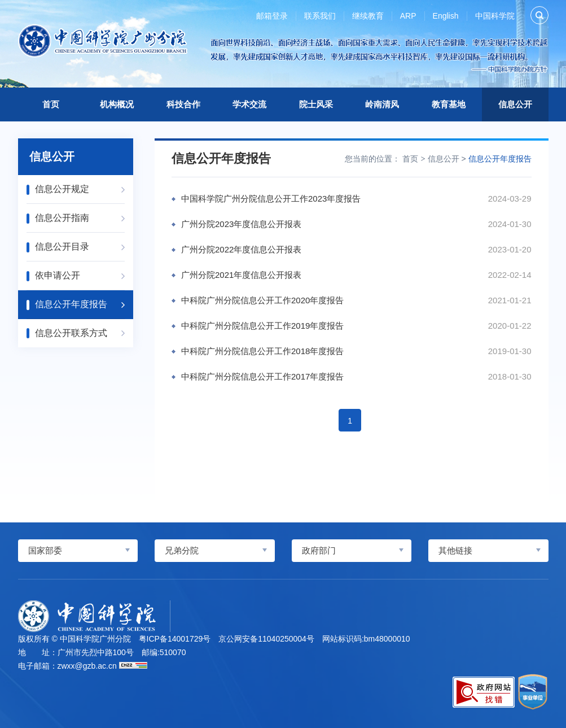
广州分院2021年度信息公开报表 (241, 275)
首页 (51, 104)
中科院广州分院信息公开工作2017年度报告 (262, 376)
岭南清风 (382, 104)
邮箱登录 (272, 16)
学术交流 (249, 104)
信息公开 (515, 104)
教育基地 (449, 104)
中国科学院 (495, 16)
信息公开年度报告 (500, 159)
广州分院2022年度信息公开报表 (241, 249)
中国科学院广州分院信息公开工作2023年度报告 (271, 199)
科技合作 (183, 104)
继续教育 (368, 16)
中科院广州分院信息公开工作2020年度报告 (262, 300)
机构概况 (117, 104)
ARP (408, 16)
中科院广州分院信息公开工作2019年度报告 (262, 326)
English (446, 16)
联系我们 (320, 16)
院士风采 (316, 104)
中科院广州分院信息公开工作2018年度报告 (262, 351)
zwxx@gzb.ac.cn (87, 666)
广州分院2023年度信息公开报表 (241, 224)
